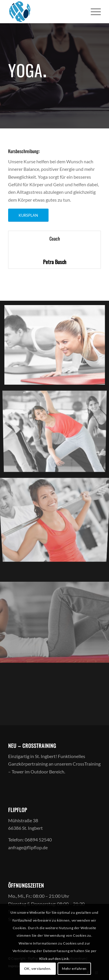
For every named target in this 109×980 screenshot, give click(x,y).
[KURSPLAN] (28, 215)
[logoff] (45, 12)
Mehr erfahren (74, 969)
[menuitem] (93, 12)
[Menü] (93, 12)
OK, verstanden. (38, 969)
